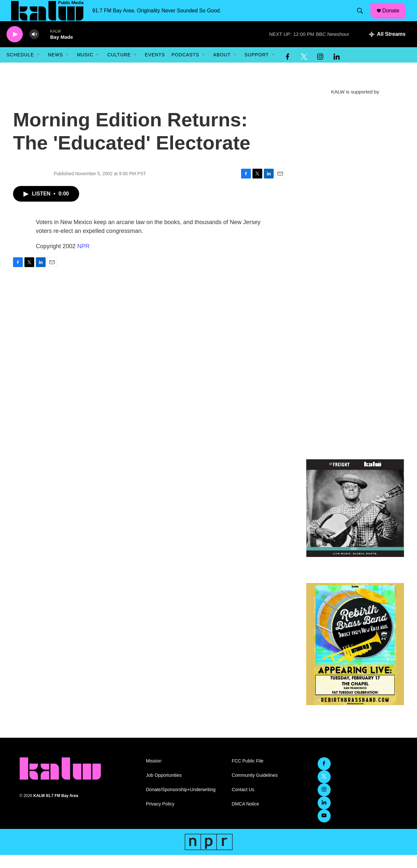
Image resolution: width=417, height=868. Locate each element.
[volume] (34, 47)
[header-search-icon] (363, 17)
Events (155, 68)
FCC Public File (247, 774)
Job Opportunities (164, 788)
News (55, 68)
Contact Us (243, 803)
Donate (395, 17)
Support (257, 68)
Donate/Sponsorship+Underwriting (181, 803)
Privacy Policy (160, 817)
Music (85, 68)
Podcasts (185, 68)
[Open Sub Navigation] (39, 68)
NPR (83, 259)
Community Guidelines (255, 788)
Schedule (20, 68)
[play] (15, 47)
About (222, 68)
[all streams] (387, 47)
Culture (119, 68)
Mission (154, 774)
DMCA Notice (245, 817)
